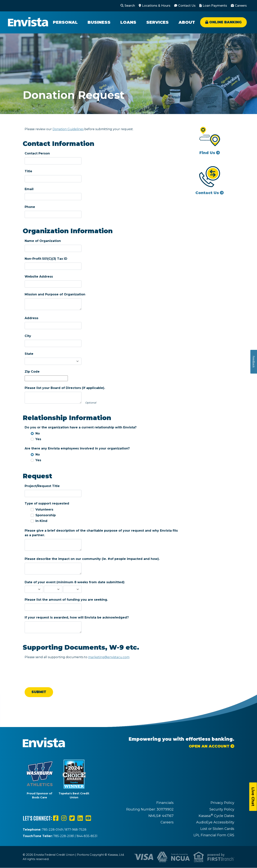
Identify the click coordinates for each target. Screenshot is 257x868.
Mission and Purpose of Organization (55, 294)
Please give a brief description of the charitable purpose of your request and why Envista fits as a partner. (101, 533)
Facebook (56, 818)
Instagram (64, 818)
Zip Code (32, 372)
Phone (30, 207)
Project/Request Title (42, 486)
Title (28, 171)
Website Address (39, 277)
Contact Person (37, 153)
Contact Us (187, 6)
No (38, 433)
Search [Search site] (130, 6)
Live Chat (253, 797)
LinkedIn (80, 818)
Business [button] (99, 22)
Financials (165, 803)
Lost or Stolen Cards (217, 829)
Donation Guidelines (68, 129)
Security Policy (222, 809)
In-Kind (41, 521)
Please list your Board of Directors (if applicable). (65, 388)
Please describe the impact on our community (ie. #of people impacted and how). (92, 559)
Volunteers (44, 510)
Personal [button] (65, 22)
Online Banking (225, 22)
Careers (241, 6)
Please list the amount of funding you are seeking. (66, 600)
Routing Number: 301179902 (150, 809)
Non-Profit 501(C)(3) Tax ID (46, 259)
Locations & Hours (156, 6)
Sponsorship (46, 515)
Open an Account (209, 746)
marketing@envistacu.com (109, 657)
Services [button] (157, 22)
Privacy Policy (222, 803)
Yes (38, 439)
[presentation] (53, 671)
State (29, 354)
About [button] (187, 22)
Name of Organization (43, 241)
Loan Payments (215, 6)
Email (29, 189)
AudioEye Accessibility (215, 822)
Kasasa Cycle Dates (216, 816)
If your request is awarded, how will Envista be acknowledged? (77, 617)
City (28, 336)
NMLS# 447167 (161, 816)
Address (31, 318)
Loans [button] (128, 22)
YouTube (88, 818)
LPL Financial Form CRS (214, 835)
